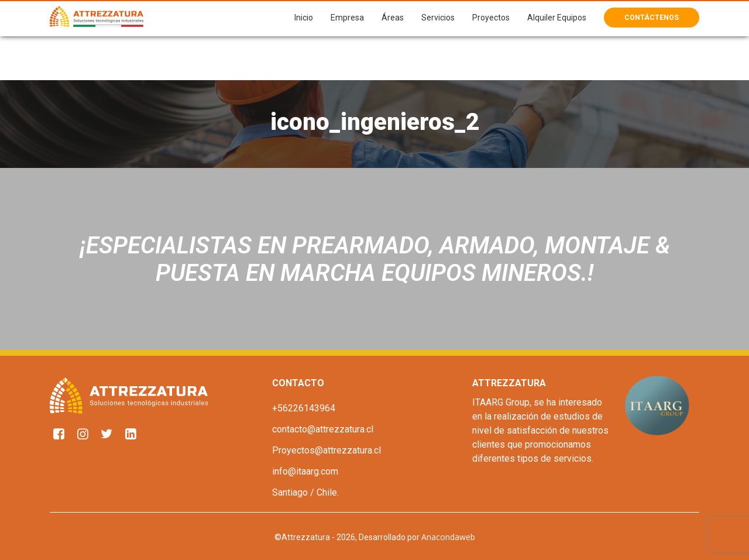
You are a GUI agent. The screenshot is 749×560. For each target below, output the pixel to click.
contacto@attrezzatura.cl (323, 429)
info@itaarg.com (305, 471)
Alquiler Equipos (557, 18)
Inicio (304, 18)
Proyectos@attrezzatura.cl (327, 450)
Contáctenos (652, 18)
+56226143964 (304, 408)
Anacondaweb (448, 537)
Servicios (438, 18)
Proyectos (491, 18)
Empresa (347, 18)
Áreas (393, 18)
